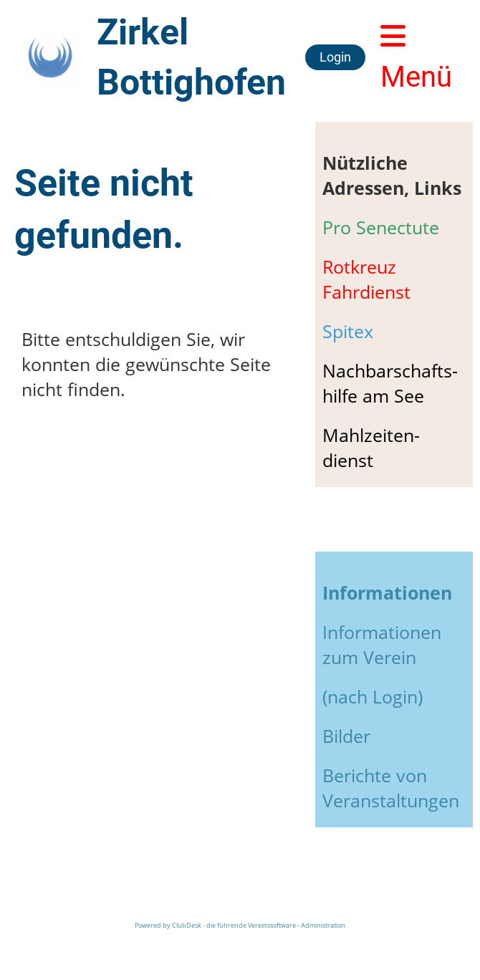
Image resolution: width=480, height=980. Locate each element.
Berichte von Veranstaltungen (391, 788)
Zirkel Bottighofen (191, 57)
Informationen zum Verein (382, 644)
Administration (323, 925)
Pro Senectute (381, 227)
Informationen (387, 592)
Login (335, 57)
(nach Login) (373, 696)
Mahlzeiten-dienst (371, 447)
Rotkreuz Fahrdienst (366, 279)
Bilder (346, 736)
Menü (416, 58)
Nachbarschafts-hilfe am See (390, 383)
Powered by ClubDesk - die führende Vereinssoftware (215, 925)
